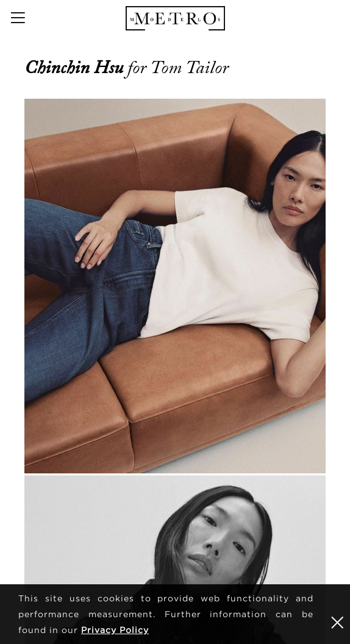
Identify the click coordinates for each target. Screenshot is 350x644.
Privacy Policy (115, 630)
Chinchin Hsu (76, 68)
